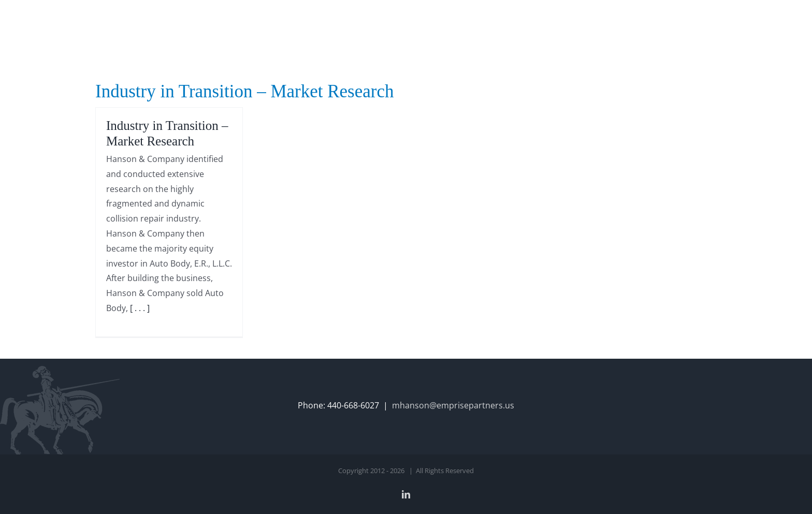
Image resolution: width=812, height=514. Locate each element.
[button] (700, 22)
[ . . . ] (140, 308)
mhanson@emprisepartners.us (453, 405)
